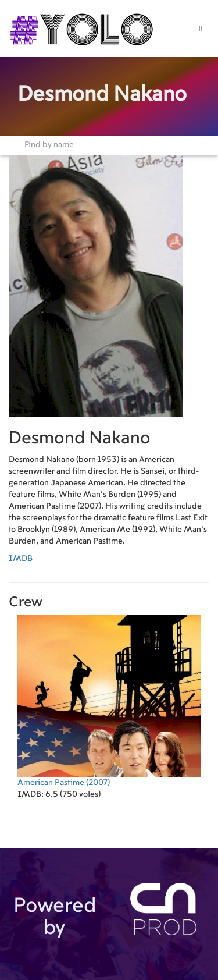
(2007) (109, 701)
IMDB (21, 559)
